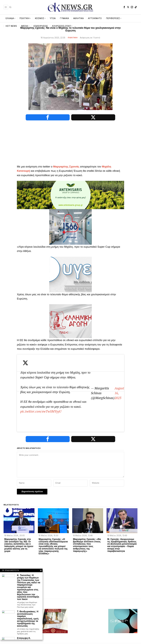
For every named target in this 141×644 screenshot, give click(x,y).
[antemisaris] (70, 195)
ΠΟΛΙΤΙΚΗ (73, 38)
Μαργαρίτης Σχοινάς (66, 167)
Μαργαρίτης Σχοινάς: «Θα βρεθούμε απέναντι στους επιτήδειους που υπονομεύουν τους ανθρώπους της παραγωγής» (87, 514)
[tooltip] (124, 7)
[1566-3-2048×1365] (70, 227)
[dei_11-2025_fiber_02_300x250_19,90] (123, 590)
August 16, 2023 (87, 398)
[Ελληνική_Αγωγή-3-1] (70, 321)
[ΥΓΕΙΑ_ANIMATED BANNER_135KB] (70, 274)
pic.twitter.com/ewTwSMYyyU (69, 391)
